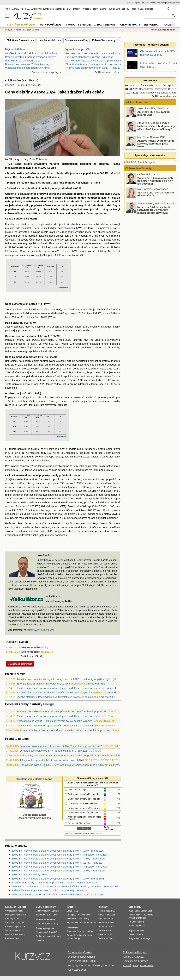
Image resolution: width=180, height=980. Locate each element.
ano (85, 527)
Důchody (40, 940)
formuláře (108, 938)
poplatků (86, 164)
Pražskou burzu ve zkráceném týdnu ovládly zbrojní (95, 53)
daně (100, 205)
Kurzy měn (48, 9)
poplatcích (90, 173)
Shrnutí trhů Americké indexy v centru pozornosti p (94, 64)
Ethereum (91, 923)
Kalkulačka (115, 9)
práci (62, 201)
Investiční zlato (79, 931)
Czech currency (136, 934)
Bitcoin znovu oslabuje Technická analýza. (29, 64)
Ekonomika (72, 919)
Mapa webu (140, 926)
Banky (39, 907)
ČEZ (21, 470)
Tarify (96, 9)
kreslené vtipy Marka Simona (34, 815)
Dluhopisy (71, 915)
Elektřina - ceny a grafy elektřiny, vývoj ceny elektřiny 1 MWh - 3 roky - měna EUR (59, 859)
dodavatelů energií (51, 531)
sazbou (35, 198)
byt (40, 514)
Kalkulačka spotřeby (104, 40)
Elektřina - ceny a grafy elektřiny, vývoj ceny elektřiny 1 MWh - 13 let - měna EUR (58, 863)
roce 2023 (68, 232)
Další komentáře (30, 656)
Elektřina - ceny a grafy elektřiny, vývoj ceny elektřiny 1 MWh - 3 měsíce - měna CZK (60, 867)
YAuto (152, 3)
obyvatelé (24, 232)
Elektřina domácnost (22, 25)
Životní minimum (13, 931)
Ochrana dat (75, 952)
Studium (177, 3)
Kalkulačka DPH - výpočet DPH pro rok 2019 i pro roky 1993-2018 (50, 890)
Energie (10, 85)
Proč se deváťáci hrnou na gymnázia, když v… (32, 57)
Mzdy (87, 919)
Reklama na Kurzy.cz (135, 952)
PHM (76, 935)
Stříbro (90, 931)
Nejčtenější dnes (15, 49)
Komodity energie (79, 25)
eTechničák (141, 918)
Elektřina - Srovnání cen (20, 40)
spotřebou (46, 173)
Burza (70, 911)
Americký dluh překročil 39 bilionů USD (154, 113)
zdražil (60, 236)
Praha (96, 183)
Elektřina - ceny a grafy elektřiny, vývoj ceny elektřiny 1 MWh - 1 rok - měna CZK (58, 851)
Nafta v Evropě (74, 938)
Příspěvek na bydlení (15, 923)
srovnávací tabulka (55, 405)
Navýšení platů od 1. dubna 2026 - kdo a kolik (31, 53)
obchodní (77, 527)
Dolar (55, 915)
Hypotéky (87, 9)
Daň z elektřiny (14, 323)
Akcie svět (36, 9)
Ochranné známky (106, 923)
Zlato (69, 9)
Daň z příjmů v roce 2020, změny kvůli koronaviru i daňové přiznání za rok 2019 (57, 894)
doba (105, 527)
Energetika (152, 25)
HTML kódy (147, 965)
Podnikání (103, 907)
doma (76, 369)
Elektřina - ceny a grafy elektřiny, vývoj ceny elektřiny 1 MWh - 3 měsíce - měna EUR (60, 855)
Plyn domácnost (52, 25)
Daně (100, 938)
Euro (49, 915)
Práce (134, 9)
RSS (134, 162)
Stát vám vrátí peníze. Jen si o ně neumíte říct (156, 194)
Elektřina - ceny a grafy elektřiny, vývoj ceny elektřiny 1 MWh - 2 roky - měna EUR (59, 871)
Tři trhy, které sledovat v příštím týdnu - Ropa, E (93, 68)
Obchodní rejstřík (133, 3)
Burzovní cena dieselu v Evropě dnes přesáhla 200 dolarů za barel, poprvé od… (63, 711)
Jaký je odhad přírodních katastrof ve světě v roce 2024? (52, 760)
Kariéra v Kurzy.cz (133, 957)
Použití (127, 965)
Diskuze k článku (17, 642)
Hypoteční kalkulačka (15, 934)
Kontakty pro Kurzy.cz (135, 961)
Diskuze (149, 9)
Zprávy (16, 9)
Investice (71, 907)
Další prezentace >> (164, 96)
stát (67, 173)
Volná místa (49, 920)
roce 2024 (111, 313)
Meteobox (161, 3)
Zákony (125, 9)
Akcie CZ (25, 9)
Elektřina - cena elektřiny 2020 (29, 874)
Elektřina (36, 30)
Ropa (69, 935)
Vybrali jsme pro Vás (78, 49)
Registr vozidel (135, 915)
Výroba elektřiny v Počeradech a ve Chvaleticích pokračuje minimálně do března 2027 (66, 697)
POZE (36, 340)
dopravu (74, 487)
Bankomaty (50, 907)
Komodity (60, 9)
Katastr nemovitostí (107, 915)
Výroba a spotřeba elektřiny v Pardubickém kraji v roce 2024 (54, 751)
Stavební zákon (105, 934)
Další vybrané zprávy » (108, 72)
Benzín (83, 935)
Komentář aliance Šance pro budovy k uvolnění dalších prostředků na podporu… (66, 730)
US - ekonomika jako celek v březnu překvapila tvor (95, 61)
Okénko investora (136, 102)
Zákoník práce (104, 931)
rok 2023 (42, 330)
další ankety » (97, 834)
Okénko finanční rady (138, 168)
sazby (116, 327)
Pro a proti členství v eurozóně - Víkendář (89, 57)
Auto (131, 911)
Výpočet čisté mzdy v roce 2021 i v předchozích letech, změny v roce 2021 (55, 882)
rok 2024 (63, 330)
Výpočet (22, 907)
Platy (56, 924)
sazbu (108, 194)
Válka (141, 9)
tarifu (42, 535)
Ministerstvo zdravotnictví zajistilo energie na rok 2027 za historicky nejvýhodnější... (65, 679)
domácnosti (75, 213)
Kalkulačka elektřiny (49, 40)
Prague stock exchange (139, 938)
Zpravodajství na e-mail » (150, 155)
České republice (64, 376)
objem (36, 361)
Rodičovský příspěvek (15, 927)
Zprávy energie (105, 25)
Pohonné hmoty (130, 25)
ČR (52, 309)
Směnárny (41, 915)
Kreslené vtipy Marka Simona (34, 779)
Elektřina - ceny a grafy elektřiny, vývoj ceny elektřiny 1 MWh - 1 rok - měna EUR (58, 879)
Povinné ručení (12, 938)
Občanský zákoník (106, 927)
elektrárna (100, 365)
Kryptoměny (72, 923)
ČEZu (16, 457)
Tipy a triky (112, 692)
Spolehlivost (146, 911)
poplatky (46, 188)
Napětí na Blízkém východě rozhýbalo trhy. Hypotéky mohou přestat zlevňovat (154, 210)
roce (101, 384)
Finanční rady (97, 684)
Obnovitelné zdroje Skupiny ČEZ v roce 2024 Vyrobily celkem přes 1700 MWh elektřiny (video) (73, 765)
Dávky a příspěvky (45, 928)
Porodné (53, 932)
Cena (137, 911)
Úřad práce (41, 924)
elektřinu (104, 164)
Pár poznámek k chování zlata (22, 61)
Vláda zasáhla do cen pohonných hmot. (28, 68)
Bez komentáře (31, 647)
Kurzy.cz (9, 30)
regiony (70, 183)
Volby (131, 926)
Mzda (50, 924)
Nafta (89, 935)
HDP (81, 919)
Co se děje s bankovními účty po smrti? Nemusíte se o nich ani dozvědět (155, 181)
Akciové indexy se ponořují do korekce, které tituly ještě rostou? (156, 143)
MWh (33, 219)
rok (117, 380)
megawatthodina (15, 168)
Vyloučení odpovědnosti (81, 957)
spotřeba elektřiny (99, 498)
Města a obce (104, 911)
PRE (8, 453)
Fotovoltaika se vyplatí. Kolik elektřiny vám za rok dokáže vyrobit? (54, 692)
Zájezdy (145, 3)
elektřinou (29, 177)
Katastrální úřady (106, 919)
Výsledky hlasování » (74, 834)
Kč (48, 168)
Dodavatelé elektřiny (76, 40)
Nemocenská (42, 932)
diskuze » (87, 834)
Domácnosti (14, 173)
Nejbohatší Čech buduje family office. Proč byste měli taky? (156, 128)
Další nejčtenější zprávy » (46, 72)
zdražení (59, 347)
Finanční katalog (136, 922)
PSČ (113, 911)
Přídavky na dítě (13, 919)
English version (136, 931)
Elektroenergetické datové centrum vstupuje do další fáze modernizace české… (62, 716)
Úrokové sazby (43, 911)
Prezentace (150, 80)
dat (115, 228)
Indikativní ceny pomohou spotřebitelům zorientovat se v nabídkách (55, 725)
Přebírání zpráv (147, 162)
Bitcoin (77, 9)
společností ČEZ (38, 255)
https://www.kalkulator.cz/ (40, 630)
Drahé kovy (72, 927)
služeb (92, 205)
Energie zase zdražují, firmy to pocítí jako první (44, 684)
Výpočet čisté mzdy (14, 911)
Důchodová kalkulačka (15, 915)
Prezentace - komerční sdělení (150, 45)
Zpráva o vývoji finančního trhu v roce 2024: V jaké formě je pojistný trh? (61, 746)
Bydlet (169, 3)
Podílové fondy (84, 915)
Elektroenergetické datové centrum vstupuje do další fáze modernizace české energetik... (68, 688)
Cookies (88, 952)
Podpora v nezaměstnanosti (49, 936)
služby (90, 495)
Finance (18, 30)
